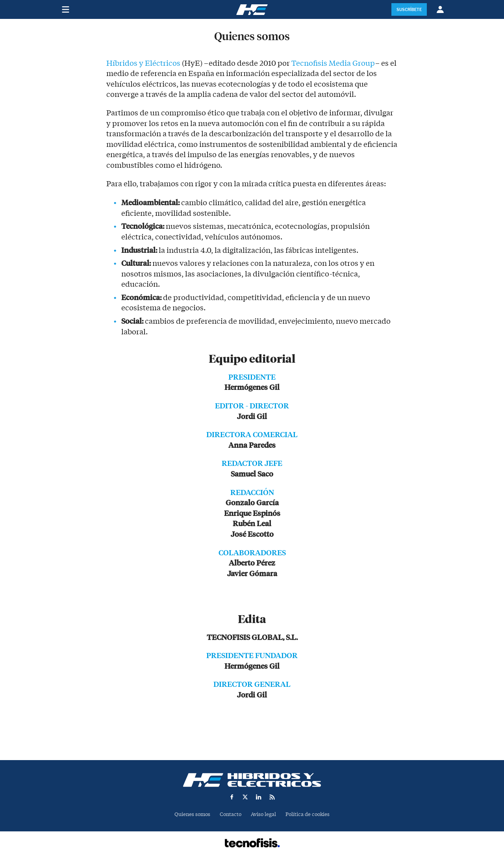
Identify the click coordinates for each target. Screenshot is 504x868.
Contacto (231, 814)
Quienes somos (192, 814)
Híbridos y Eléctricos (143, 63)
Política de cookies (308, 814)
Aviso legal (263, 814)
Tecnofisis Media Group (333, 63)
